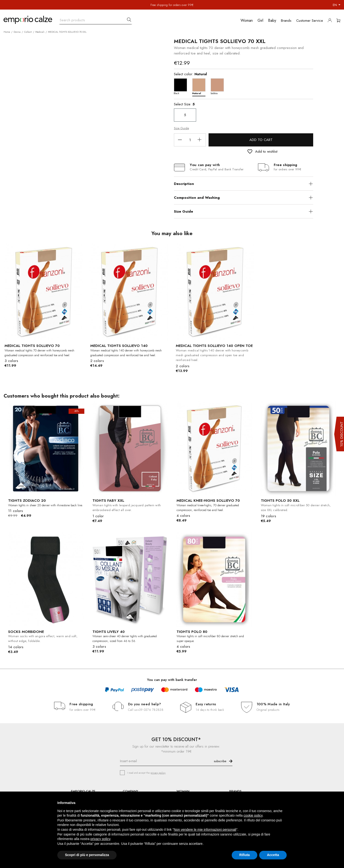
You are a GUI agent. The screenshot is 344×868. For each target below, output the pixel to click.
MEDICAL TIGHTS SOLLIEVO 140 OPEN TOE (214, 346)
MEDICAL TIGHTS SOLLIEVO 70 (32, 346)
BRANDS (235, 791)
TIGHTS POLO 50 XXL (280, 501)
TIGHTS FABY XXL (108, 501)
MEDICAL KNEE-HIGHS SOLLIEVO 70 (208, 501)
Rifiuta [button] (245, 855)
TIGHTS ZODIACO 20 (27, 501)
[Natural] (200, 86)
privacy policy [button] (100, 839)
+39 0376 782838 (150, 710)
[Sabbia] (218, 86)
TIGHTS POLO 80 (192, 632)
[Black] (182, 86)
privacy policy (158, 773)
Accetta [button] (273, 855)
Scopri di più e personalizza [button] (87, 855)
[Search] (96, 19)
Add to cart (261, 140)
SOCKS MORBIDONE (26, 632)
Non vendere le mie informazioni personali (205, 830)
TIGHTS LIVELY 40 (109, 632)
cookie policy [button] (253, 815)
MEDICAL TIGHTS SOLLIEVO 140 (119, 346)
